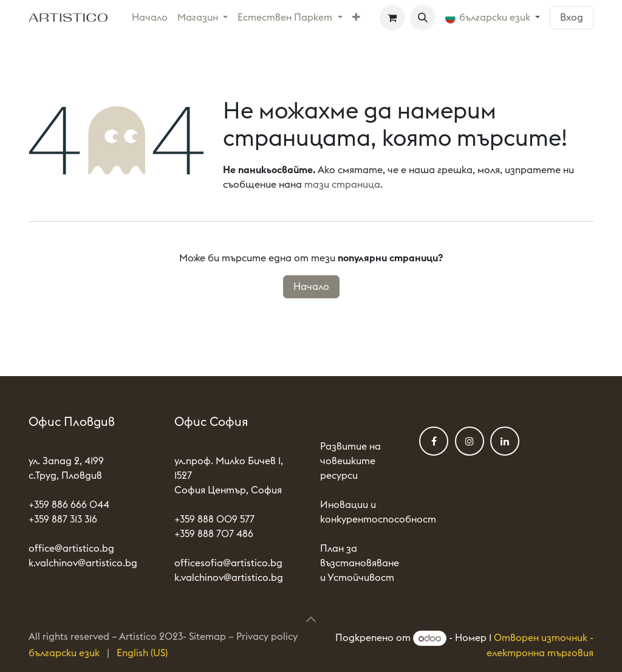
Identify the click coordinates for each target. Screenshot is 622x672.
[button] (423, 18)
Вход (572, 18)
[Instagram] (470, 441)
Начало (311, 287)
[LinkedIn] (505, 441)
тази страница (342, 185)
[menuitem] (150, 18)
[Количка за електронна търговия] (392, 18)
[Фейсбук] (434, 441)
